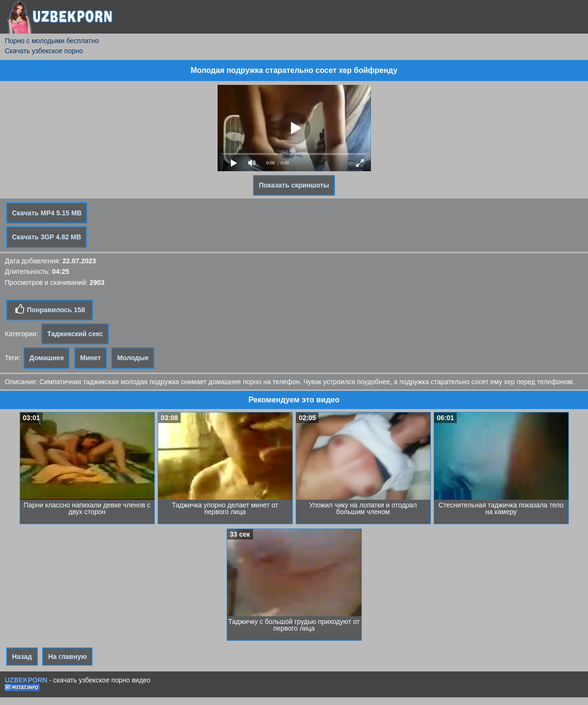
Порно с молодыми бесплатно (52, 41)
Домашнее (46, 358)
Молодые (133, 358)
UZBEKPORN (26, 680)
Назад (22, 657)
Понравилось (50, 309)
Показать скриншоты (294, 185)
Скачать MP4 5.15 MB (47, 213)
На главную (67, 657)
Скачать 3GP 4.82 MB (46, 237)
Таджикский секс (75, 334)
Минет (90, 358)
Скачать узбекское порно (44, 51)
